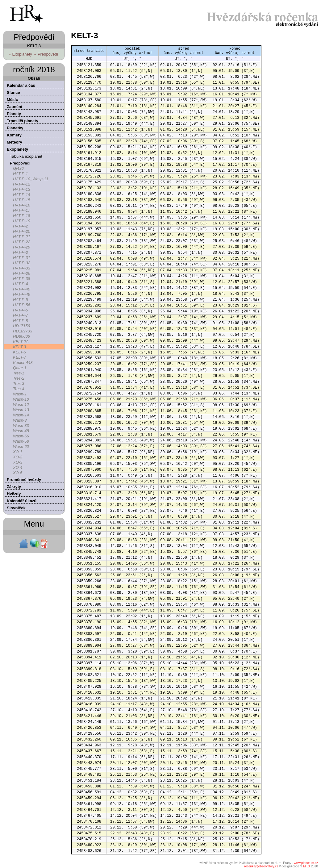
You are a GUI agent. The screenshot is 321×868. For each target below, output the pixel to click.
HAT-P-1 (20, 174)
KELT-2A (21, 342)
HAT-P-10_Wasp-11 (31, 179)
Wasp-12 (21, 405)
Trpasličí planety (23, 121)
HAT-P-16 (22, 205)
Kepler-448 (23, 363)
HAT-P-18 (22, 216)
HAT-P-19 (22, 221)
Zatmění (15, 107)
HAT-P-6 (20, 310)
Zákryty (14, 487)
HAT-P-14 (22, 195)
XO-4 (18, 467)
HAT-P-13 (22, 189)
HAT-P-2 (20, 226)
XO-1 (18, 452)
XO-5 (18, 473)
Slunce (13, 92)
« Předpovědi (46, 54)
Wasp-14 (21, 415)
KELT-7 (19, 357)
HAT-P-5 (20, 300)
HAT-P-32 (22, 263)
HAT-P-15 (22, 200)
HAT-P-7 (20, 315)
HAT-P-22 (22, 242)
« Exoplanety (21, 54)
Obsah (34, 78)
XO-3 (18, 462)
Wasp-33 (21, 426)
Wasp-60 (21, 447)
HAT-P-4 (20, 284)
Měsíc (12, 100)
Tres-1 (19, 373)
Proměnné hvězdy (24, 480)
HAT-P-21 (22, 237)
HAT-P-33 (22, 268)
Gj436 (18, 168)
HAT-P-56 (22, 305)
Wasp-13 (21, 410)
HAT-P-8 (20, 321)
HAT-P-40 (22, 289)
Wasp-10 (21, 399)
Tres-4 (19, 389)
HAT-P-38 (22, 279)
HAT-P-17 (22, 210)
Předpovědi (20, 163)
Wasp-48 (21, 431)
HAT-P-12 (22, 184)
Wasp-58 (21, 441)
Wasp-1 (20, 394)
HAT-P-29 (22, 247)
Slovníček (16, 508)
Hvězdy (14, 494)
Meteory (15, 142)
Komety (14, 135)
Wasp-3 (20, 420)
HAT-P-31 (22, 258)
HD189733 (23, 331)
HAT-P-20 (22, 231)
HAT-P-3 (20, 252)
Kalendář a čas (21, 85)
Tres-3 (19, 384)
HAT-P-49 (22, 294)
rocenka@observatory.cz (261, 866)
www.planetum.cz (306, 863)
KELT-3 (19, 347)
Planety (14, 114)
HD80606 (21, 336)
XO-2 (18, 457)
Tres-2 (19, 378)
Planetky (15, 128)
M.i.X (307, 866)
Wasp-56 (21, 436)
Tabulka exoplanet (26, 156)
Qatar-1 (20, 368)
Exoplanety (17, 149)
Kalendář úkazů (22, 501)
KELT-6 (19, 352)
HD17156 (21, 326)
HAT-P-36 (22, 273)
